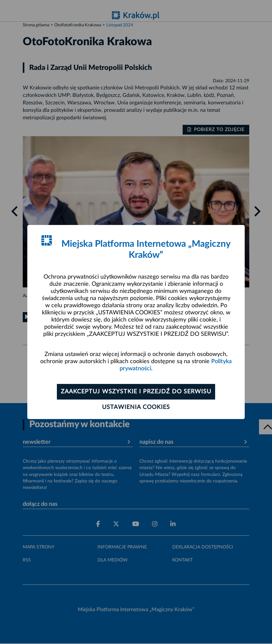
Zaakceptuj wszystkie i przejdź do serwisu (136, 392)
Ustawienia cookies (136, 407)
